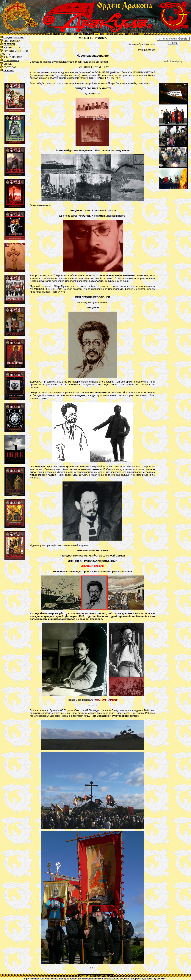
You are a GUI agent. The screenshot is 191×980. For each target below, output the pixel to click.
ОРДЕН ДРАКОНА (14, 38)
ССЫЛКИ (9, 70)
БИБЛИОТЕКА (12, 41)
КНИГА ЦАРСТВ (13, 57)
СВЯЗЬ (8, 64)
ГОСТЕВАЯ (10, 67)
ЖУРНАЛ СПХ (12, 48)
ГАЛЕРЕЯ (9, 44)
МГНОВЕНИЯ (11, 60)
